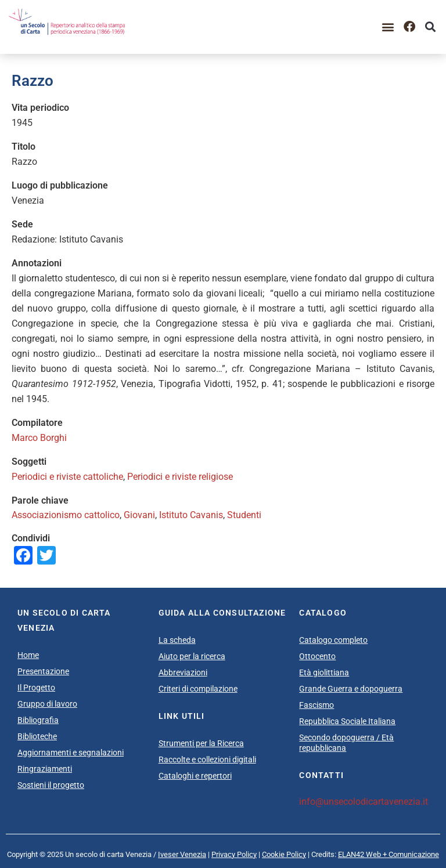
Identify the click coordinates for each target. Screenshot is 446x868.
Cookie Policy (284, 854)
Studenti (244, 515)
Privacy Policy (234, 854)
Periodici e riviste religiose (180, 477)
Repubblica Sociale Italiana (347, 721)
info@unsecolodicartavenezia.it (364, 802)
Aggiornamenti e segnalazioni (71, 753)
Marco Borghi (39, 438)
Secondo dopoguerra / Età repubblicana (346, 743)
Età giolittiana (324, 672)
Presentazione (43, 671)
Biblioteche (37, 736)
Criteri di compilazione (198, 689)
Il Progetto (36, 688)
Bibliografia (38, 720)
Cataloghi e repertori (195, 776)
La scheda (177, 640)
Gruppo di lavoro (47, 704)
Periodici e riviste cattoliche (67, 477)
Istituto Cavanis (191, 515)
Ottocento (317, 656)
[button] (388, 27)
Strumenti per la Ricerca (201, 743)
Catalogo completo (333, 640)
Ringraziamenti (45, 769)
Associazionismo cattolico (66, 515)
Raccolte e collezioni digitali (207, 759)
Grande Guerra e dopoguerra (351, 689)
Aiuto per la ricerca (192, 656)
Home (28, 655)
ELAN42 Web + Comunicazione (389, 854)
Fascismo (316, 705)
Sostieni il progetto (51, 785)
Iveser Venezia (182, 854)
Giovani (139, 515)
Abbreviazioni (183, 672)
